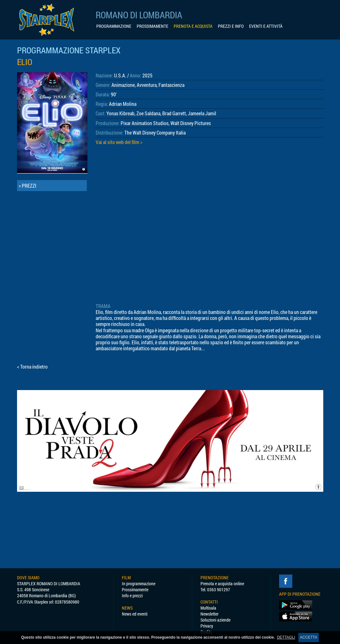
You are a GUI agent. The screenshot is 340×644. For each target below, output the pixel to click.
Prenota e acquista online (222, 584)
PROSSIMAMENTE (152, 26)
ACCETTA (309, 637)
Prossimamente (135, 590)
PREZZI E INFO (231, 26)
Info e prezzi (132, 596)
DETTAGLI (286, 637)
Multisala (208, 608)
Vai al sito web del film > (119, 142)
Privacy (207, 626)
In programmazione (139, 584)
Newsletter (209, 614)
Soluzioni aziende (215, 620)
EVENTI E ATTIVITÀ (266, 26)
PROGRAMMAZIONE (114, 26)
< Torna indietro (32, 367)
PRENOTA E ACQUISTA (193, 26)
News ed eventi (135, 614)
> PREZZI (27, 186)
